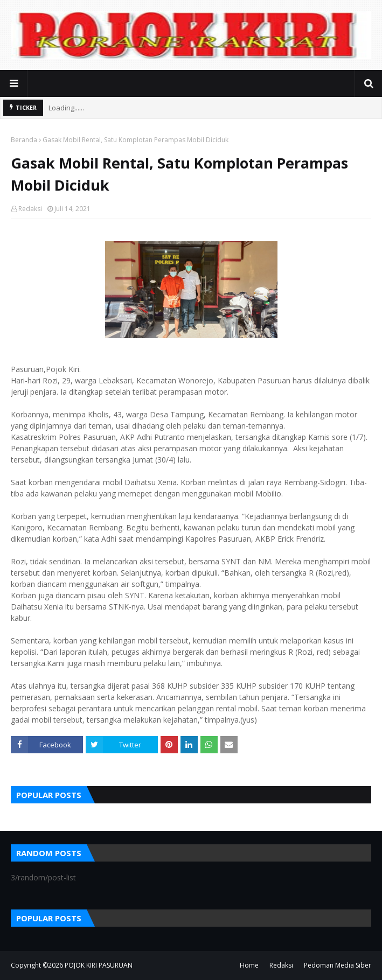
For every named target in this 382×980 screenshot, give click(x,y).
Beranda (24, 140)
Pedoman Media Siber (338, 965)
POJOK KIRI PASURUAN (99, 965)
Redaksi (30, 209)
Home (249, 965)
